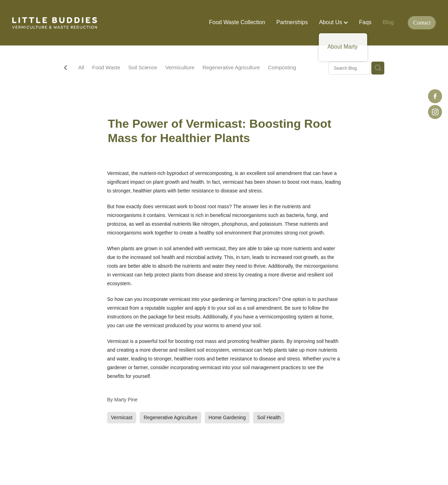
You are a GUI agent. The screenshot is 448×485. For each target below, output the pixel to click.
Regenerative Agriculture (231, 67)
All (81, 67)
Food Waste (106, 67)
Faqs (365, 22)
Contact (422, 23)
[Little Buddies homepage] (55, 23)
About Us (333, 22)
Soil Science (143, 67)
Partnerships (292, 22)
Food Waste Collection (237, 22)
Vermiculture (180, 67)
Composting (282, 67)
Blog (388, 22)
